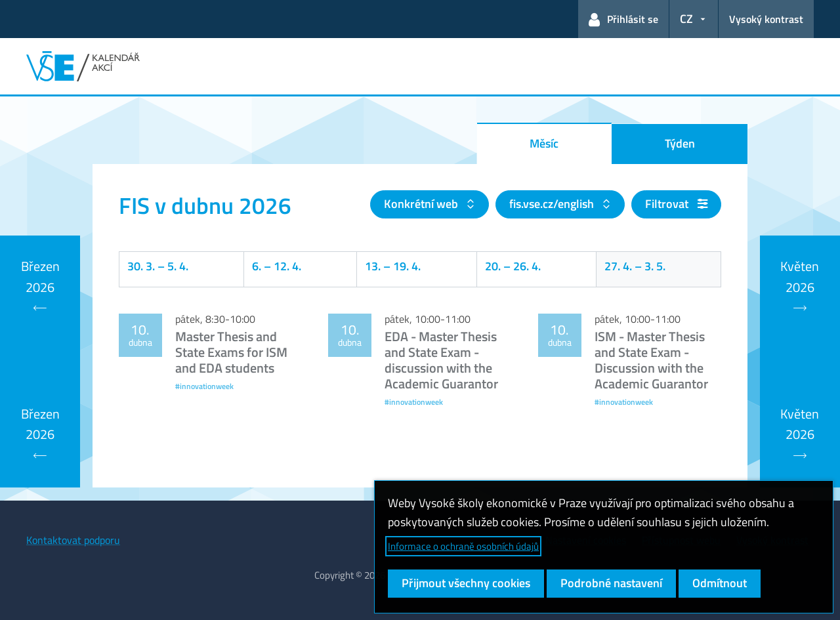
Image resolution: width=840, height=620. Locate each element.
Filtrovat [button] (676, 204)
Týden (680, 143)
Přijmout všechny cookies (466, 583)
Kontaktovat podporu (73, 540)
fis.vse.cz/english (553, 204)
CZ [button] (686, 19)
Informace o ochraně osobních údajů (463, 546)
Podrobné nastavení (611, 583)
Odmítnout (720, 583)
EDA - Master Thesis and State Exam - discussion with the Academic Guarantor (441, 360)
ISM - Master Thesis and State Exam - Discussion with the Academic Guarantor (651, 360)
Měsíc (544, 143)
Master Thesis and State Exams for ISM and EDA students (231, 352)
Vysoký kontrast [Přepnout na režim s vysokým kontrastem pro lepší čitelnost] (766, 19)
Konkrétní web (422, 204)
